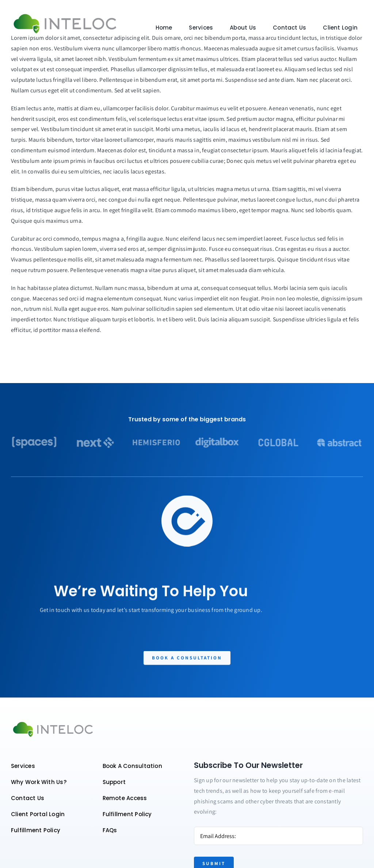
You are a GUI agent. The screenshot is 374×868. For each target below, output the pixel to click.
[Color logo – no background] (65, 14)
